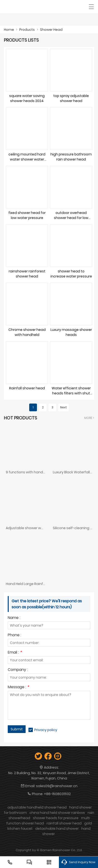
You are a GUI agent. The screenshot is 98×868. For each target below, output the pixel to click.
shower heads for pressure (56, 818)
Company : (18, 670)
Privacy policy (46, 730)
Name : (14, 618)
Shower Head (51, 30)
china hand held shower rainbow (57, 813)
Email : (15, 653)
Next (63, 407)
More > (89, 418)
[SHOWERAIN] (26, 7)
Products (27, 30)
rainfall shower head (64, 823)
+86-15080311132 (57, 794)
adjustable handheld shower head (37, 807)
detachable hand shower (57, 829)
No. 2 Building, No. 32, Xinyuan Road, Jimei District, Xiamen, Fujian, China (49, 776)
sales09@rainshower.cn (57, 786)
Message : (18, 687)
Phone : (14, 635)
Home (9, 30)
